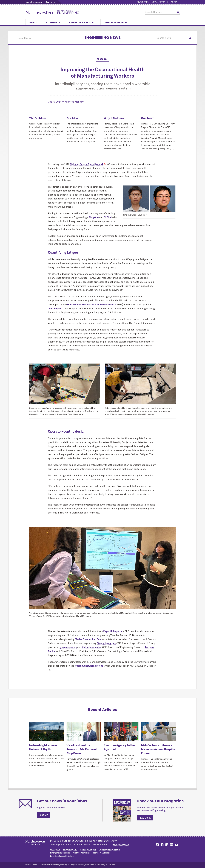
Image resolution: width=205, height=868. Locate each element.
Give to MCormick (88, 850)
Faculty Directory (70, 850)
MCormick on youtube (177, 845)
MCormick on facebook (162, 845)
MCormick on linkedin (167, 845)
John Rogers (55, 309)
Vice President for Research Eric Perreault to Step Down (84, 749)
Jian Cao (96, 639)
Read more (145, 818)
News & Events (143, 2)
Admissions (55, 850)
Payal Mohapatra (113, 631)
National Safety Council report (86, 164)
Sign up (44, 815)
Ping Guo (94, 217)
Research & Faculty (83, 22)
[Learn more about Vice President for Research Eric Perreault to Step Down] (84, 731)
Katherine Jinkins (92, 647)
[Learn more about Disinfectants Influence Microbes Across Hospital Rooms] (158, 731)
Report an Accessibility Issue (62, 856)
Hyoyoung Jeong (68, 647)
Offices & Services (117, 22)
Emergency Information (60, 853)
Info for (175, 2)
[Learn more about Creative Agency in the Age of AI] (121, 731)
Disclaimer (110, 865)
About (34, 22)
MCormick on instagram (172, 845)
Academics (54, 22)
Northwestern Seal (38, 847)
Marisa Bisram (83, 639)
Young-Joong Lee (106, 643)
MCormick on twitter (157, 845)
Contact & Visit (158, 2)
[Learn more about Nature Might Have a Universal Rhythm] (47, 731)
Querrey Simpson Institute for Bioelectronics (92, 305)
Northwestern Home (82, 853)
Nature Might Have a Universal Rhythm (43, 747)
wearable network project (89, 666)
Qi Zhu (107, 217)
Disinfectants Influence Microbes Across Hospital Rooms (158, 749)
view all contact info (120, 844)
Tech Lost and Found (102, 853)
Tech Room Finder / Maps (109, 850)
